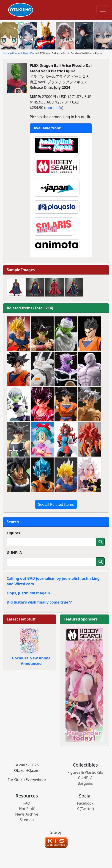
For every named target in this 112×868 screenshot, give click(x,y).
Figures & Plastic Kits (23, 53)
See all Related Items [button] (56, 504)
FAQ (27, 803)
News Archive (27, 814)
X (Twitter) (85, 809)
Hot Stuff (27, 809)
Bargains (85, 783)
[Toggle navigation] (103, 10)
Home (6, 53)
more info (54, 108)
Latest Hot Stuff (21, 619)
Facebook (85, 803)
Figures (13, 533)
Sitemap (27, 820)
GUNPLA (14, 553)
